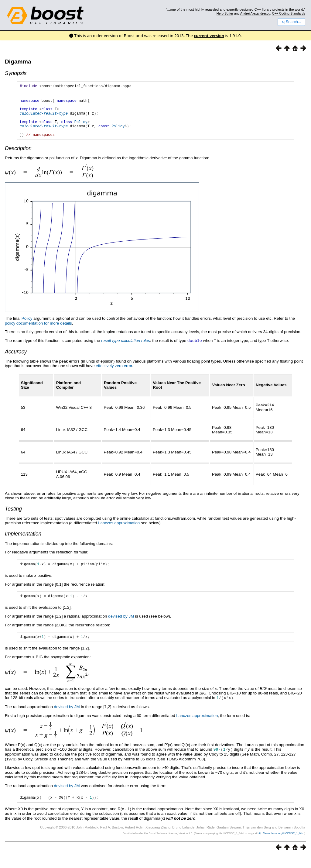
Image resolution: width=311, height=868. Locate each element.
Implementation (23, 542)
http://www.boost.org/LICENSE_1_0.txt (281, 845)
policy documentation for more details (38, 332)
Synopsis (16, 73)
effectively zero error (114, 375)
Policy (81, 128)
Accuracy (16, 360)
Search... (291, 22)
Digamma (18, 62)
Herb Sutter (225, 13)
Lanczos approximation (119, 532)
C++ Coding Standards (289, 13)
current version (209, 36)
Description (18, 157)
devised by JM (121, 627)
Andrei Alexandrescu (255, 13)
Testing (13, 518)
